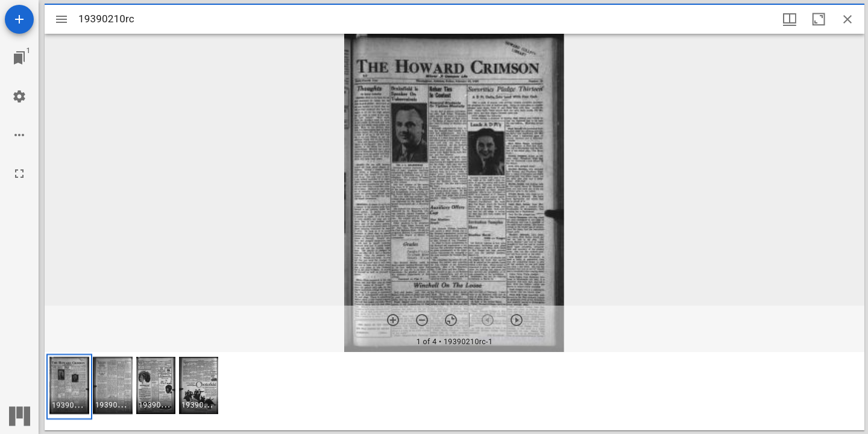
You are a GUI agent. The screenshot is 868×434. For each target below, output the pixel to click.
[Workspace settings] (19, 96)
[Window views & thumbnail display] (790, 19)
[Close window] (848, 19)
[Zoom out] (422, 320)
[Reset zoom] (451, 320)
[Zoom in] (393, 320)
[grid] (454, 391)
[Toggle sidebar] (61, 19)
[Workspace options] (19, 135)
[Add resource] (19, 19)
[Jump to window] (19, 58)
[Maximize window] (819, 19)
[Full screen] (19, 174)
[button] (69, 387)
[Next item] (517, 320)
